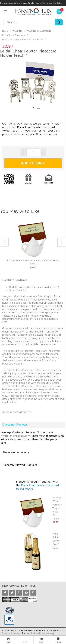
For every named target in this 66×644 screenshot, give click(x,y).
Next (62, 242)
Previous (4, 242)
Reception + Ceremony (14, 35)
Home (5, 31)
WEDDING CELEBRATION (39, 31)
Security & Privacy (11, 633)
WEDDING (17, 31)
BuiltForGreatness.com (43, 633)
